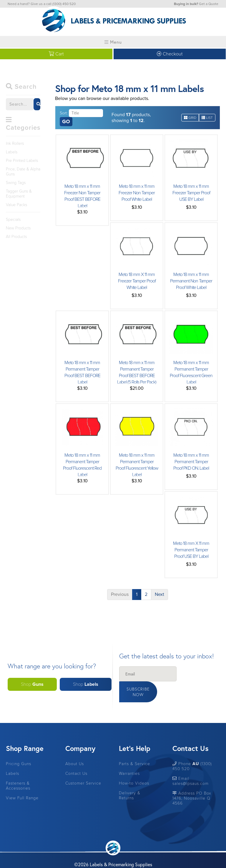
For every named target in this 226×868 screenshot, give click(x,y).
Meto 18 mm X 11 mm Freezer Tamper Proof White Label (137, 281)
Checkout (170, 54)
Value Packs (16, 205)
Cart (56, 54)
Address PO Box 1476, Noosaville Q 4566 (192, 783)
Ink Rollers (15, 143)
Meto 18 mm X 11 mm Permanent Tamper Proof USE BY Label (191, 550)
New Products (18, 228)
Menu (113, 42)
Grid (190, 118)
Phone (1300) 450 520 (192, 751)
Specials (13, 220)
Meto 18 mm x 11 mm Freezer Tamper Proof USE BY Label (191, 193)
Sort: (64, 113)
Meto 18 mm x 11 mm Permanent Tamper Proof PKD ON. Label (191, 462)
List (207, 118)
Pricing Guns (19, 749)
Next (159, 594)
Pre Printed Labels (22, 161)
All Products (16, 237)
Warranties (129, 758)
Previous (120, 594)
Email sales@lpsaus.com (191, 766)
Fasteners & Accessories (18, 771)
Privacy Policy (158, 857)
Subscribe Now (195, 677)
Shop (32, 677)
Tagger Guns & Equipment (19, 194)
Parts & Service (134, 749)
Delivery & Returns (130, 780)
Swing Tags (16, 183)
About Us (75, 749)
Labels (12, 152)
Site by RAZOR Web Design (80, 857)
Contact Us (76, 758)
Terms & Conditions (125, 857)
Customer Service (83, 768)
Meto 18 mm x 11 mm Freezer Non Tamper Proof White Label (137, 193)
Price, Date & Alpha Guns (23, 172)
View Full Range (22, 783)
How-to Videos (134, 768)
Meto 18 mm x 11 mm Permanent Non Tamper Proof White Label (191, 281)
